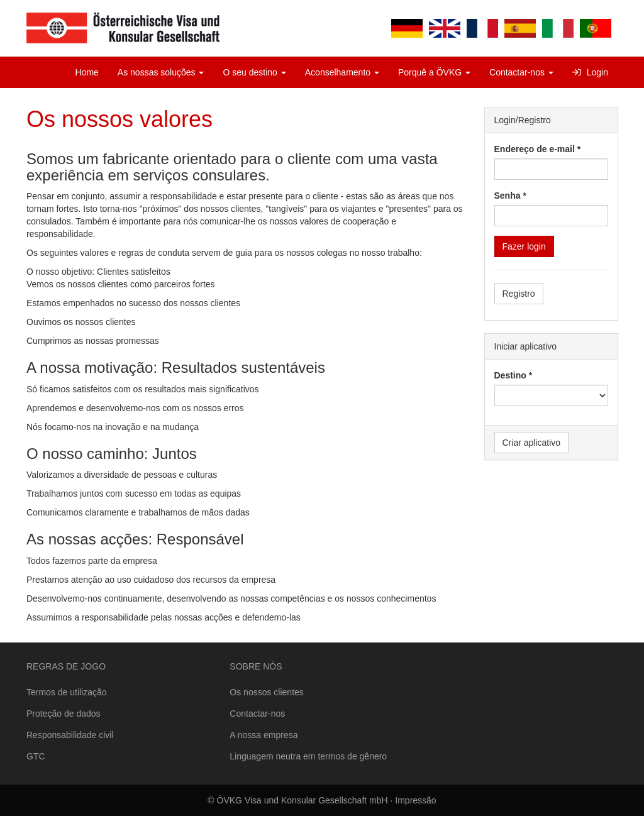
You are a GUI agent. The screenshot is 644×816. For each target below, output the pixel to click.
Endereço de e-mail (535, 149)
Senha (508, 196)
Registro (519, 294)
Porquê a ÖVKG (434, 72)
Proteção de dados (64, 714)
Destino (510, 375)
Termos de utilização (67, 692)
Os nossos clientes (267, 692)
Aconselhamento (342, 72)
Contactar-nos (521, 72)
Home (87, 72)
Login (590, 72)
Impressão (415, 800)
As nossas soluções (161, 72)
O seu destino (254, 72)
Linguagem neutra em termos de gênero (308, 756)
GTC (36, 756)
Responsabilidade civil (70, 735)
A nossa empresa (264, 735)
